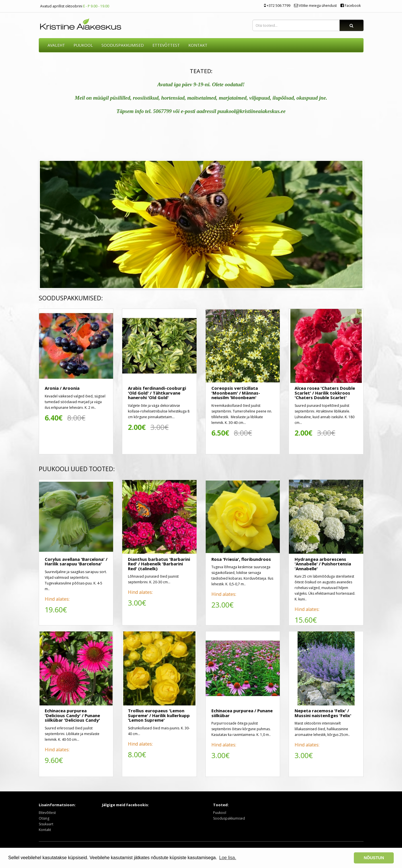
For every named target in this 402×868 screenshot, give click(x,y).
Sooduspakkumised (229, 818)
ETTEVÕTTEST (166, 45)
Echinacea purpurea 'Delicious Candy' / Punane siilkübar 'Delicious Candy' (72, 715)
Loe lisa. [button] (228, 858)
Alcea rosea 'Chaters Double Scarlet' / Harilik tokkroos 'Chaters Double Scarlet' (325, 393)
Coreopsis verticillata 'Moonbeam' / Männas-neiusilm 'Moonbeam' (236, 393)
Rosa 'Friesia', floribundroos (241, 559)
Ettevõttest (47, 813)
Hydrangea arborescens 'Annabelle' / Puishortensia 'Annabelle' (323, 564)
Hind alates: (57, 599)
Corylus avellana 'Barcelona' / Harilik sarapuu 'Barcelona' (76, 562)
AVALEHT (56, 45)
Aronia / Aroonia (62, 388)
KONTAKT (198, 45)
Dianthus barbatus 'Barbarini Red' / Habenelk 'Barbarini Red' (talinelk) (159, 564)
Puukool (83, 45)
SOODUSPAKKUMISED (123, 45)
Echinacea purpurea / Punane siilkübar (242, 713)
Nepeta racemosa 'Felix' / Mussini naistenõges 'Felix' (323, 713)
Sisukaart (46, 824)
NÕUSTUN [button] (374, 858)
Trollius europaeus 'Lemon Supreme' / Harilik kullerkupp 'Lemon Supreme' (159, 715)
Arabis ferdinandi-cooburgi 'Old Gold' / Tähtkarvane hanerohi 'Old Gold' (157, 393)
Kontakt (45, 830)
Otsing (44, 818)
